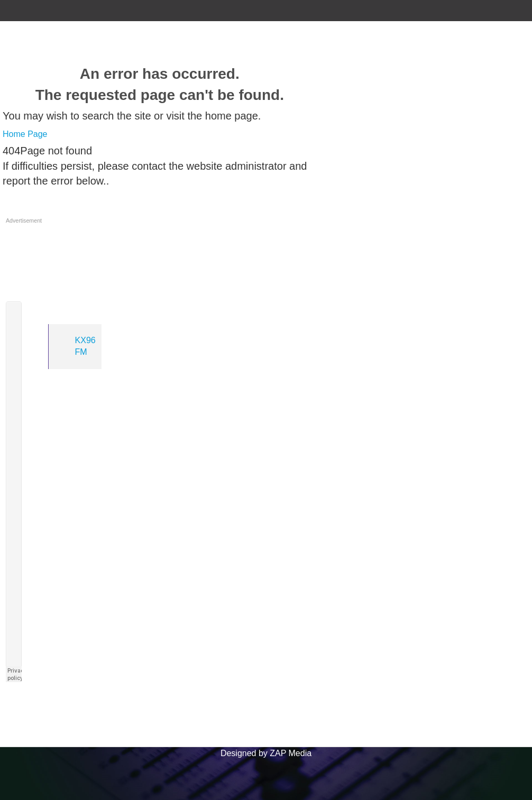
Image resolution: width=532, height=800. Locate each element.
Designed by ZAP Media (266, 753)
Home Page (25, 134)
